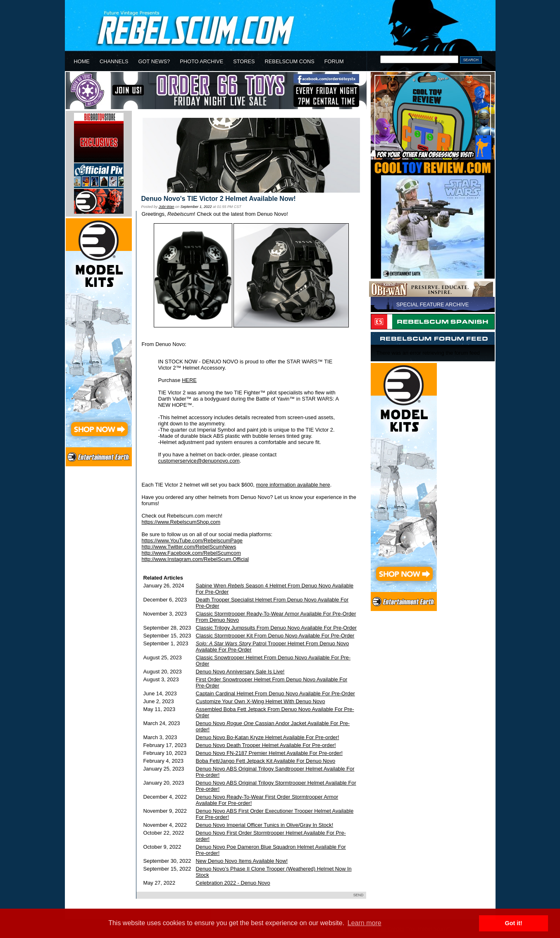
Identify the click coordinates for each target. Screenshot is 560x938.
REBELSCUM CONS (290, 61)
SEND (359, 895)
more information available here (293, 485)
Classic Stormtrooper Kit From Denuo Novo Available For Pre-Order (275, 636)
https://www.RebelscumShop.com (181, 522)
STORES (244, 61)
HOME (82, 61)
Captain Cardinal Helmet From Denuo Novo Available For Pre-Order (275, 693)
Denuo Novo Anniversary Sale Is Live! (240, 672)
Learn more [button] (365, 923)
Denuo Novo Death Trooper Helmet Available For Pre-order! (266, 745)
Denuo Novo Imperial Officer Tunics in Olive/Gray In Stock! (265, 825)
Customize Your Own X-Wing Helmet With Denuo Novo (261, 701)
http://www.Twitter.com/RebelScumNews (189, 547)
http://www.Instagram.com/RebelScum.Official (195, 559)
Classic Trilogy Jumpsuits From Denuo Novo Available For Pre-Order (276, 628)
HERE (189, 380)
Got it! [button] (514, 923)
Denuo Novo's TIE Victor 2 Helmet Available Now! (219, 199)
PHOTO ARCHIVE (201, 61)
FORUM (334, 61)
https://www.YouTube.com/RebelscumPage (192, 541)
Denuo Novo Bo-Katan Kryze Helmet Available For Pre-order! (268, 737)
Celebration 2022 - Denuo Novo (233, 883)
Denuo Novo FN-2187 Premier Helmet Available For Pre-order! (269, 753)
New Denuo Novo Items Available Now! (242, 861)
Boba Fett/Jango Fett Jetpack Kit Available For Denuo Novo (266, 761)
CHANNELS (114, 61)
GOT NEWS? (154, 61)
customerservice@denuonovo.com (199, 461)
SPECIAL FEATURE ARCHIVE (433, 304)
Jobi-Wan (167, 207)
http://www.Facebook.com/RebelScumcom (191, 553)
